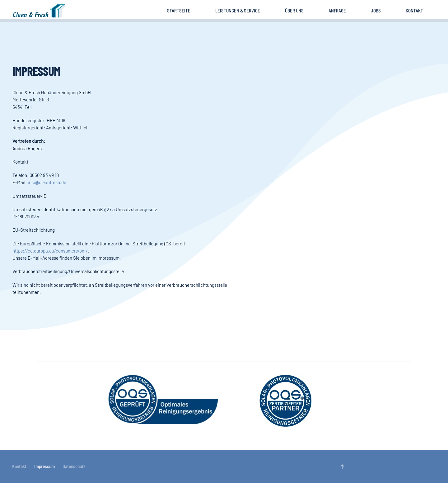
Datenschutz (74, 466)
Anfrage (337, 11)
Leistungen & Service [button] (238, 11)
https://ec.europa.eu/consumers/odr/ (50, 251)
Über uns (294, 11)
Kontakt (414, 11)
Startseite (179, 11)
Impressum (44, 466)
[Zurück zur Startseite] (39, 11)
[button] (342, 467)
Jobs (376, 11)
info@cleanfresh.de (47, 182)
